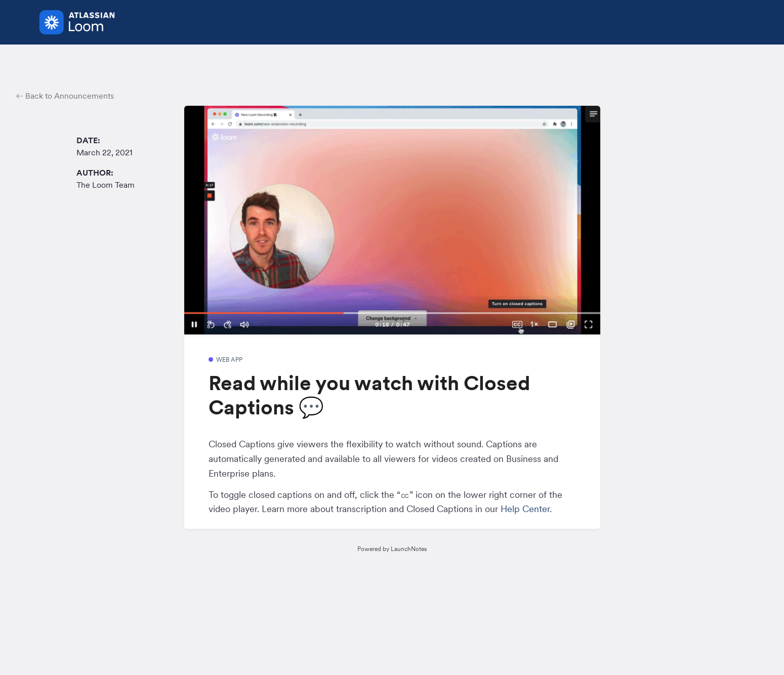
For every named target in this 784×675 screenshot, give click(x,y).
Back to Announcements (65, 96)
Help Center (525, 509)
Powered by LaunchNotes (392, 549)
